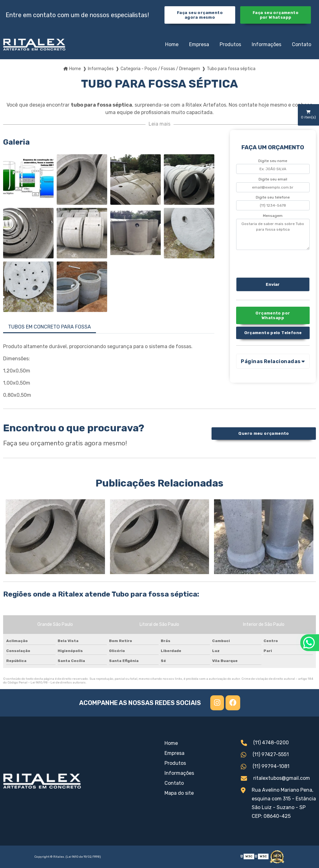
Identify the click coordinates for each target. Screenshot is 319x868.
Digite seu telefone (273, 197)
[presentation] (274, 263)
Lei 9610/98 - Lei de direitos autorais (58, 683)
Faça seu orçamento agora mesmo (200, 15)
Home (172, 44)
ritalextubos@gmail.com (275, 779)
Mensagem (273, 216)
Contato (302, 44)
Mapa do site (179, 793)
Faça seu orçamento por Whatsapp (276, 15)
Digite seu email (273, 179)
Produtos (230, 44)
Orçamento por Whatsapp (273, 315)
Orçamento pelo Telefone (273, 333)
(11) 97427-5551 (265, 755)
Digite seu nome (273, 161)
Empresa (199, 44)
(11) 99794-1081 (265, 767)
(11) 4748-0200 (265, 743)
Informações (267, 44)
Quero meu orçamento (264, 433)
